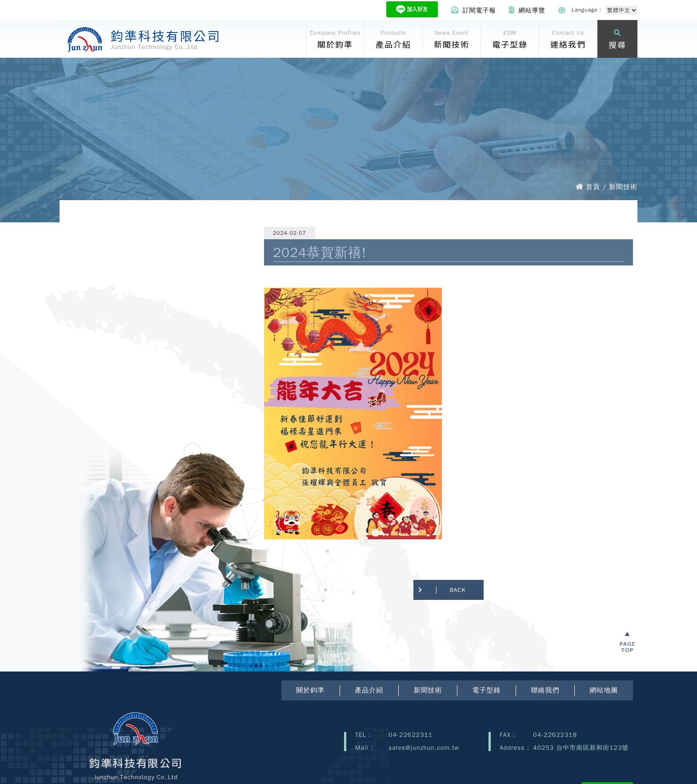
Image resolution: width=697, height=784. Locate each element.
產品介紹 (369, 690)
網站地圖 (604, 690)
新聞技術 (428, 690)
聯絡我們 (545, 690)
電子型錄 (486, 690)
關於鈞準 (310, 690)
